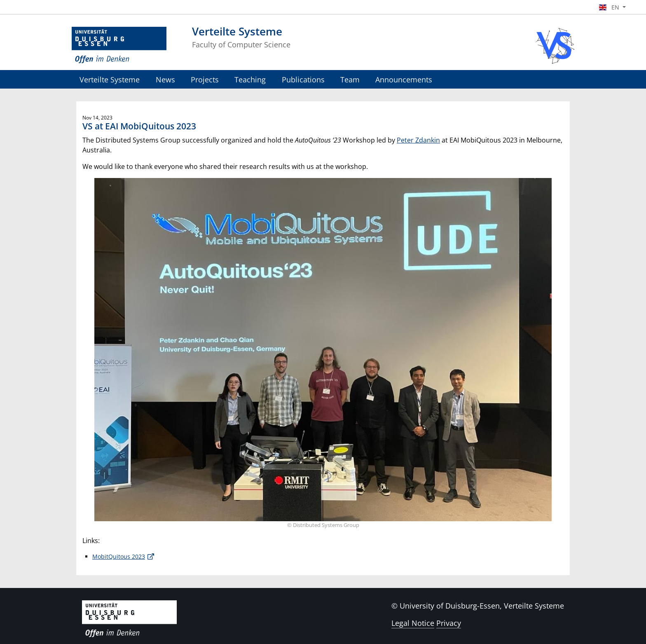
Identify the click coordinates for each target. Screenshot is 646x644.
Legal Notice (413, 623)
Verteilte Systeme (110, 79)
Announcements (404, 79)
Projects (205, 79)
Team (350, 79)
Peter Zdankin (418, 140)
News (165, 79)
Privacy (449, 623)
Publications (303, 79)
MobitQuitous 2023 (119, 556)
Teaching (250, 79)
